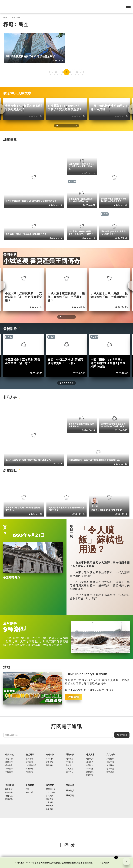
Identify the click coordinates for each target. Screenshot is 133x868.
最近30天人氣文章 (17, 93)
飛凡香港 (29, 759)
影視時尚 (49, 765)
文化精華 (111, 755)
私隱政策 (79, 863)
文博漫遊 (110, 772)
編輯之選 (29, 792)
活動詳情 (74, 697)
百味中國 (49, 759)
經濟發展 (9, 792)
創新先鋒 (90, 765)
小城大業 (49, 796)
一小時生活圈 (31, 765)
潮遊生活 (50, 755)
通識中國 (70, 755)
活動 (7, 667)
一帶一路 (49, 806)
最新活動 (70, 796)
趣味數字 (10, 623)
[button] (57, 126)
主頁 (5, 18)
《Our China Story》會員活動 (86, 674)
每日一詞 (71, 531)
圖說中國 (110, 762)
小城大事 (90, 769)
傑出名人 (90, 762)
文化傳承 (110, 759)
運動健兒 (90, 772)
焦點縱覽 (9, 785)
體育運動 (9, 799)
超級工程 (9, 762)
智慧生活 (9, 759)
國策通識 (49, 799)
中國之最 (70, 762)
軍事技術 (9, 769)
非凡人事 (10, 397)
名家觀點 (10, 471)
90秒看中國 (51, 789)
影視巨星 (90, 775)
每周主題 (10, 255)
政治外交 (9, 789)
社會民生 (9, 796)
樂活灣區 (30, 755)
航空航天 (9, 765)
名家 (27, 789)
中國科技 (9, 755)
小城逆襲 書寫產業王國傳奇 (42, 261)
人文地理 (70, 769)
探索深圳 (29, 762)
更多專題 (49, 809)
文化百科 (110, 765)
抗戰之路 (49, 802)
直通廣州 (29, 769)
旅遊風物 (49, 762)
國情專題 (50, 785)
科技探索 (9, 772)
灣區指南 (29, 772)
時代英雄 (90, 759)
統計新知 (70, 765)
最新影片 (10, 329)
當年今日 (5, 531)
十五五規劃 (50, 792)
